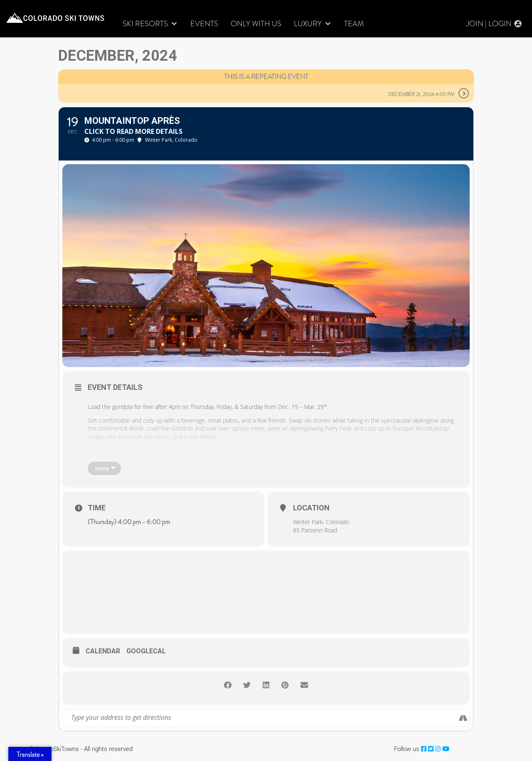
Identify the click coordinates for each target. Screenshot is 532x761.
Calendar (103, 651)
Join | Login (489, 24)
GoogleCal (146, 651)
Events (204, 24)
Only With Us (256, 24)
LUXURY (313, 24)
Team (354, 24)
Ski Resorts (150, 24)
